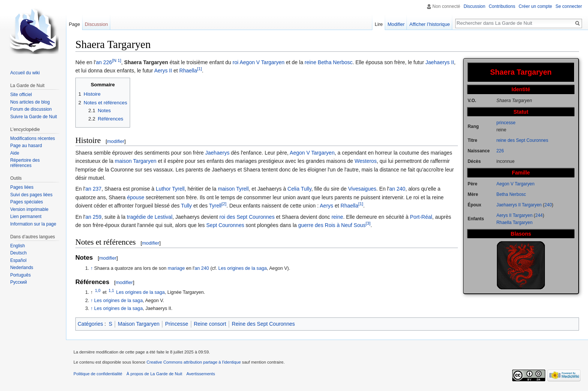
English (17, 246)
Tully (187, 206)
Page (74, 24)
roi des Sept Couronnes (247, 217)
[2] (224, 204)
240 (548, 205)
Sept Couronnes (225, 225)
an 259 (94, 217)
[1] (200, 69)
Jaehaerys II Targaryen (519, 205)
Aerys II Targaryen (514, 215)
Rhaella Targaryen (514, 223)
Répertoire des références (25, 163)
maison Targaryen (136, 161)
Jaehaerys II (440, 62)
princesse (506, 123)
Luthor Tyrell (170, 189)
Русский (19, 282)
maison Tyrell (233, 189)
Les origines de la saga (243, 268)
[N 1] (117, 60)
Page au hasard (26, 146)
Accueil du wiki (25, 73)
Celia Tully (300, 189)
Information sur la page (33, 224)
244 (539, 215)
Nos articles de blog (30, 102)
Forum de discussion (31, 109)
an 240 (397, 189)
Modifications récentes (32, 138)
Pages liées (22, 187)
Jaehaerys (217, 153)
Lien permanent (26, 217)
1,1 (112, 290)
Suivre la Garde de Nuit (34, 117)
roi (235, 62)
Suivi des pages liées (31, 195)
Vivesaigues (362, 189)
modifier (115, 141)
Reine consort (210, 324)
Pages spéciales (26, 202)
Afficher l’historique (430, 24)
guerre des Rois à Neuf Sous (332, 225)
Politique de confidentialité (98, 374)
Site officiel (21, 95)
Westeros (366, 161)
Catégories (90, 324)
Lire (379, 24)
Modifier (396, 24)
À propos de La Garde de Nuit (154, 374)
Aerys (327, 206)
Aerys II (163, 71)
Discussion (474, 6)
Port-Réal (421, 217)
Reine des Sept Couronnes (263, 324)
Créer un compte (535, 6)
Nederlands (22, 268)
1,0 (98, 290)
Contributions (502, 6)
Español (18, 260)
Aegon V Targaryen (516, 184)
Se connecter (569, 6)
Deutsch (18, 253)
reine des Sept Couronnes (522, 140)
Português (20, 275)
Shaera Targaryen (146, 62)
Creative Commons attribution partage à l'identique (194, 362)
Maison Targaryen (139, 324)
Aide (15, 153)
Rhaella (188, 71)
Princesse (176, 324)
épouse (136, 197)
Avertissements (201, 374)
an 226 (104, 62)
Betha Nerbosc (511, 194)
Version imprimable (29, 209)
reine (310, 62)
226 (500, 151)
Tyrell (215, 206)
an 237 (94, 189)
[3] (368, 223)
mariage (176, 268)
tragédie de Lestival (149, 217)
